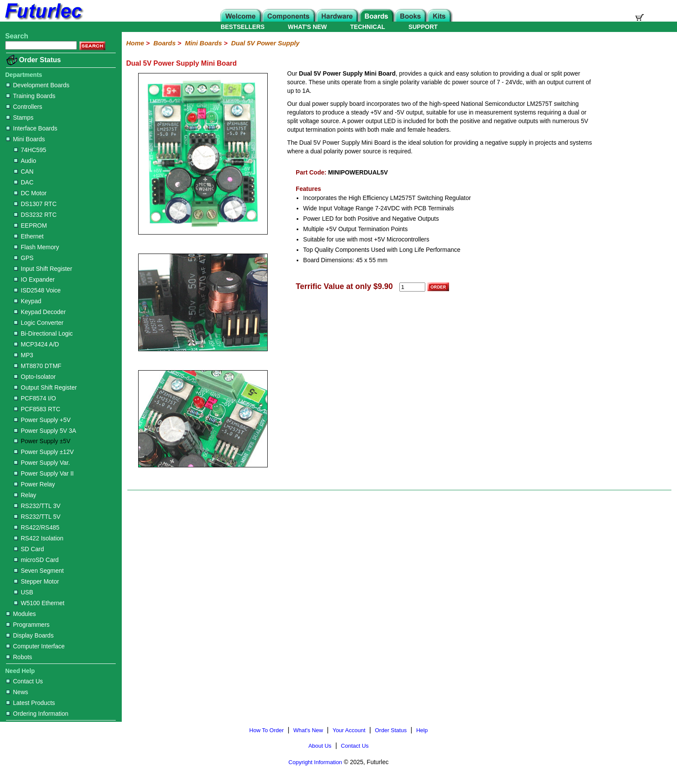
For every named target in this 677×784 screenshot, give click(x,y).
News (17, 692)
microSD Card (36, 560)
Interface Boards (32, 128)
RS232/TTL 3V (37, 506)
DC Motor (30, 193)
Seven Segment (39, 571)
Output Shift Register (45, 387)
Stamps (20, 117)
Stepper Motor (36, 581)
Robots (19, 657)
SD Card (29, 549)
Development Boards (38, 85)
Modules (21, 614)
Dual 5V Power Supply (265, 43)
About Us (320, 746)
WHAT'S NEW (307, 27)
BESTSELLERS (243, 27)
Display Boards (30, 635)
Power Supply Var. (42, 463)
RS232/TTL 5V (37, 517)
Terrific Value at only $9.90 (344, 286)
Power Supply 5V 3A (45, 431)
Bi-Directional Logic (43, 333)
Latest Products (30, 703)
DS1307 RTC (35, 204)
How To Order (266, 730)
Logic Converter (39, 323)
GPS (24, 258)
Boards (165, 43)
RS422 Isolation (39, 538)
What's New (308, 730)
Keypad (27, 301)
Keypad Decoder (40, 312)
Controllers (24, 107)
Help (422, 730)
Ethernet (29, 236)
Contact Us (24, 681)
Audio (25, 161)
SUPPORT (423, 27)
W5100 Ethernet (39, 603)
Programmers (28, 625)
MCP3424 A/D (36, 344)
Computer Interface (35, 646)
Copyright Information (315, 762)
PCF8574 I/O (35, 398)
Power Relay (34, 484)
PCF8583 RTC (37, 409)
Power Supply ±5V (42, 441)
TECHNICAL (368, 27)
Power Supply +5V (42, 420)
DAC (24, 182)
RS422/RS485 (37, 527)
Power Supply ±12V (44, 452)
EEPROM (30, 225)
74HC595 (30, 150)
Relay (25, 495)
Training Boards (31, 96)
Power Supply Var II (44, 473)
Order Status (40, 60)
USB (24, 592)
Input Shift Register (43, 269)
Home (135, 43)
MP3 (24, 355)
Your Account (349, 730)
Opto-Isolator (35, 377)
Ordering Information (37, 714)
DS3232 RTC (35, 215)
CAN (24, 171)
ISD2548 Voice (37, 290)
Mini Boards (25, 139)
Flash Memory (36, 247)
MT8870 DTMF (38, 366)
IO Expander (34, 279)
